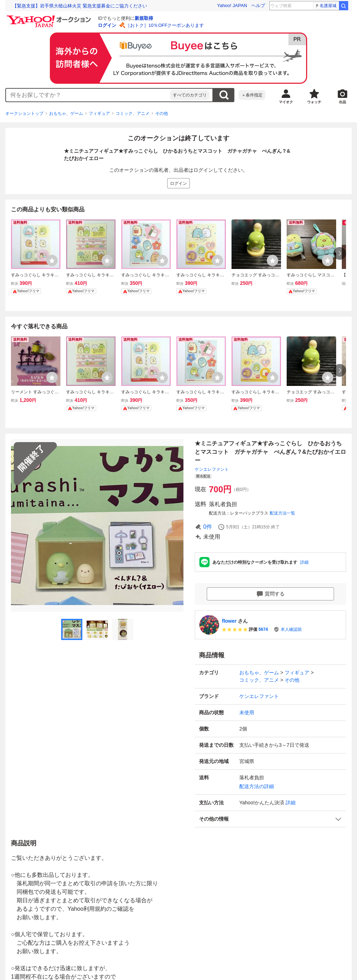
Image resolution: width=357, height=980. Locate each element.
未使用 (247, 712)
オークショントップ (24, 113)
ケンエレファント (212, 469)
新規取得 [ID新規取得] (144, 18)
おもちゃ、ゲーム (66, 113)
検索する (224, 95)
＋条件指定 (252, 95)
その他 (162, 113)
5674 (263, 629)
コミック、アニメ (133, 113)
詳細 (304, 562)
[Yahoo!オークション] (50, 17)
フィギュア (99, 113)
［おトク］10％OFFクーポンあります (165, 25)
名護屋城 (326, 6)
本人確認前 (291, 629)
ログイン (107, 25)
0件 (208, 527)
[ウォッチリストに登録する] (52, 260)
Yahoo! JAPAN (232, 5)
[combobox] (88, 95)
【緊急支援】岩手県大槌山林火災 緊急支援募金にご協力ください (80, 6)
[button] (270, 819)
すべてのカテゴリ (190, 95)
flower (229, 621)
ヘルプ (258, 5)
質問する (270, 594)
